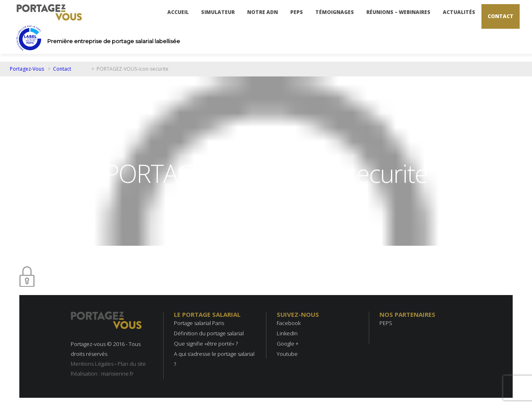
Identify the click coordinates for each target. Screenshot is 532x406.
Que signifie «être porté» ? (206, 344)
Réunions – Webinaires (398, 12)
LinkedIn (287, 333)
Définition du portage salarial (209, 333)
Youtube (287, 354)
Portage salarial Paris (199, 323)
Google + (288, 344)
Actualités (459, 12)
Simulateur (218, 12)
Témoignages (335, 12)
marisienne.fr (117, 374)
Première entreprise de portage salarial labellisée (114, 41)
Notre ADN (263, 12)
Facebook (289, 323)
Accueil (178, 12)
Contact (501, 16)
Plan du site (132, 364)
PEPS (297, 12)
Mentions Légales (92, 364)
